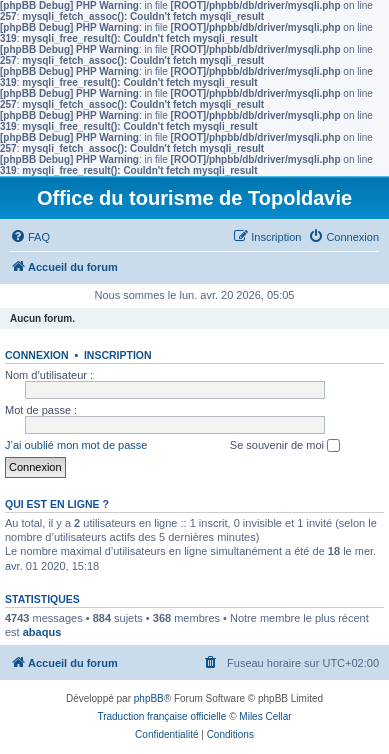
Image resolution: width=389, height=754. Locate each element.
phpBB (149, 698)
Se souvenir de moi (285, 446)
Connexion (37, 355)
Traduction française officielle (161, 716)
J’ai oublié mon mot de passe (76, 445)
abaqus (42, 632)
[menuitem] (30, 237)
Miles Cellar (265, 716)
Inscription (118, 355)
